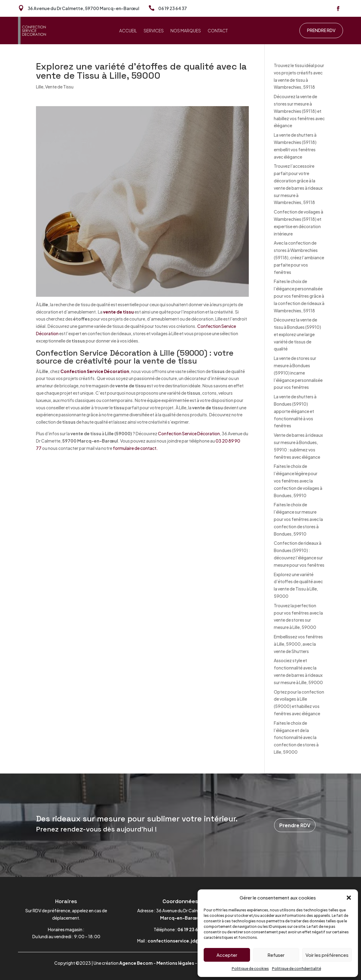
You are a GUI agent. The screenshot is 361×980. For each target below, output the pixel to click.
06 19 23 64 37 (173, 8)
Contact (218, 31)
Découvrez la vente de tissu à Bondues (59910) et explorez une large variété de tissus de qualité (297, 334)
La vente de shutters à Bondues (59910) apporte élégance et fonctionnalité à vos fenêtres (295, 411)
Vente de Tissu (59, 87)
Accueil (128, 31)
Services (154, 31)
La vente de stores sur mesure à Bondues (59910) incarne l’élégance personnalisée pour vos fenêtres (298, 373)
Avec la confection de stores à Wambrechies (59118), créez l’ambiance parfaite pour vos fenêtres (299, 257)
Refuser (276, 955)
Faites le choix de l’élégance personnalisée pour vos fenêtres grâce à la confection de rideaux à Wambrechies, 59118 (299, 296)
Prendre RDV (321, 30)
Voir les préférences (327, 955)
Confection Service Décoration (95, 371)
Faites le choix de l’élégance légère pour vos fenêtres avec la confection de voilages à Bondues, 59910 (298, 481)
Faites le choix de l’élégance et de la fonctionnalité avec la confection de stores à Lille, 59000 (296, 737)
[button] (349, 898)
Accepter (227, 955)
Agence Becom (136, 963)
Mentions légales (175, 963)
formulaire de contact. (135, 448)
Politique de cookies (250, 969)
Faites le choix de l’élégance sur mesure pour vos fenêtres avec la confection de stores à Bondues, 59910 (298, 519)
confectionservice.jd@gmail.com (186, 941)
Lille (40, 87)
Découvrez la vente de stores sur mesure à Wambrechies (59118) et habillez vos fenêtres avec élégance (299, 111)
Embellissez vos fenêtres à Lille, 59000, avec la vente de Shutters (298, 644)
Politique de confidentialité (297, 969)
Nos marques (186, 31)
